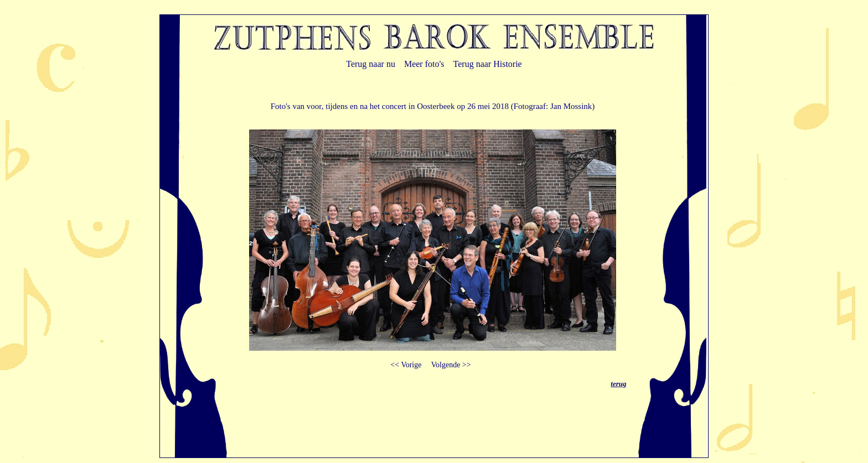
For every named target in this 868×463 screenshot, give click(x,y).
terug (618, 384)
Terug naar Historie (488, 64)
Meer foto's (424, 64)
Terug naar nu (371, 64)
